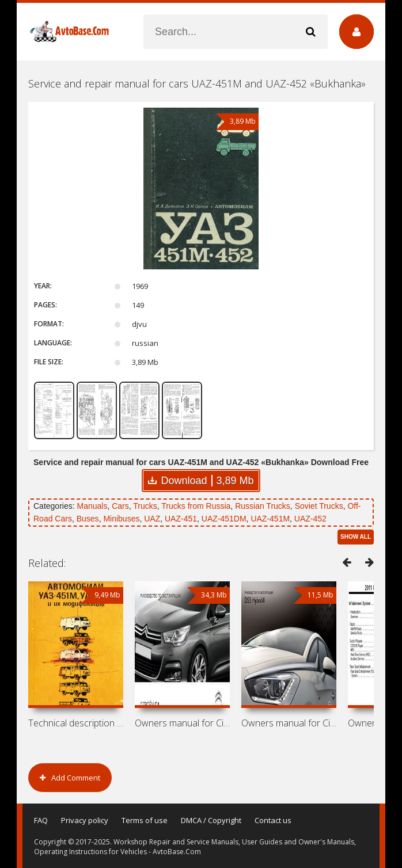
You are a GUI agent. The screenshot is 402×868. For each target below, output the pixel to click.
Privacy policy (85, 820)
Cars (120, 506)
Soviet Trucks (319, 506)
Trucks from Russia (196, 506)
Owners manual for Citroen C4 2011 (182, 723)
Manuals (92, 506)
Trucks (145, 506)
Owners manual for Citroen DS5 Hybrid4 (289, 723)
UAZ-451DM (224, 519)
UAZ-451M (270, 519)
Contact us (273, 820)
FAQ (41, 820)
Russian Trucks (263, 506)
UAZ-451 (181, 519)
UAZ (152, 519)
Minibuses (121, 519)
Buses (88, 519)
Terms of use (145, 820)
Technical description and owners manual (76, 723)
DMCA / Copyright (211, 820)
